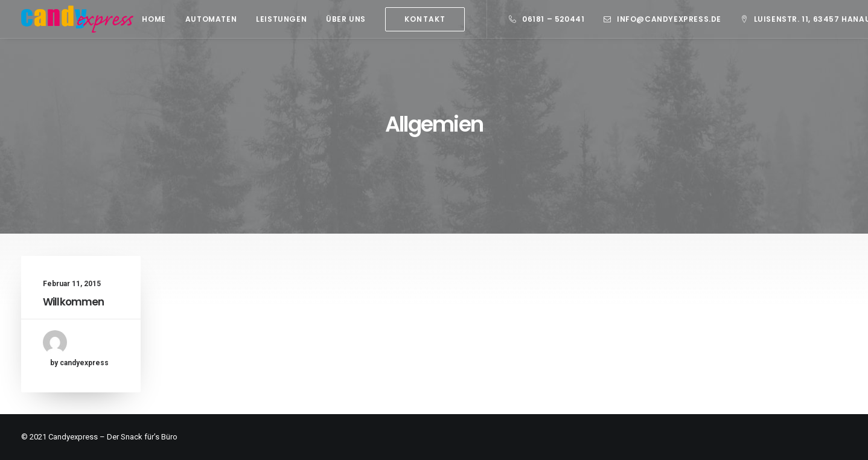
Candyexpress (73, 437)
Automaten (211, 19)
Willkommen (74, 302)
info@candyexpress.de (669, 19)
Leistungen (281, 19)
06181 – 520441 (553, 19)
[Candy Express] (77, 19)
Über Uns (346, 19)
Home (154, 19)
